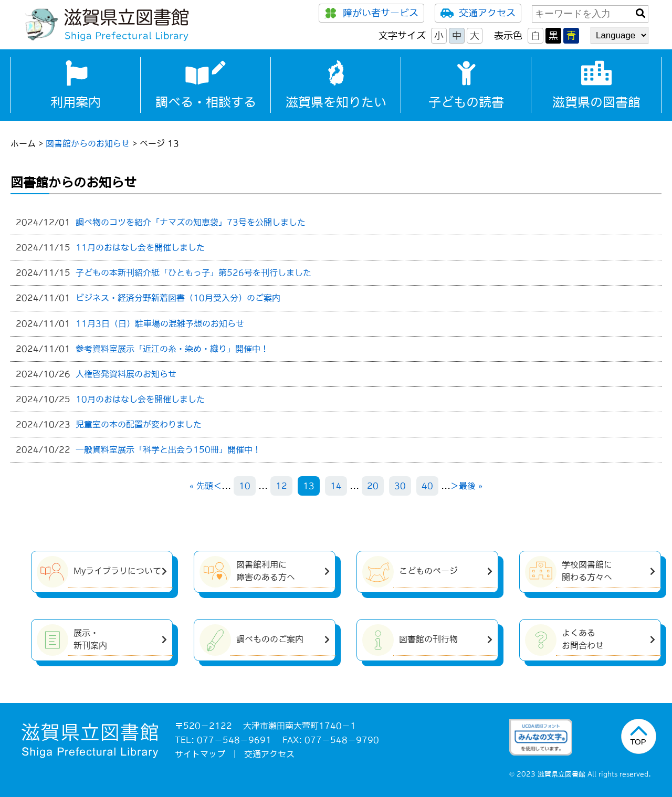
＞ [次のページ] (455, 486)
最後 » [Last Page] (471, 486)
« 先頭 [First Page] (201, 486)
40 (427, 486)
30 (400, 486)
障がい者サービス (371, 13)
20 (373, 486)
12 (281, 486)
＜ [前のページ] (217, 486)
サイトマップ (200, 754)
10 (245, 486)
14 (336, 486)
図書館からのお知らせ (88, 143)
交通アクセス (478, 13)
